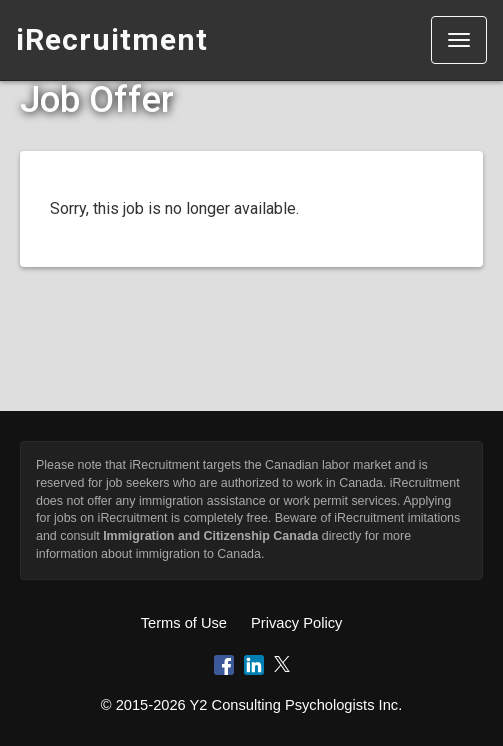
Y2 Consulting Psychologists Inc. (296, 705)
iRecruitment (112, 39)
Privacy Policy (296, 623)
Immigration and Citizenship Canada (210, 536)
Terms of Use (184, 623)
